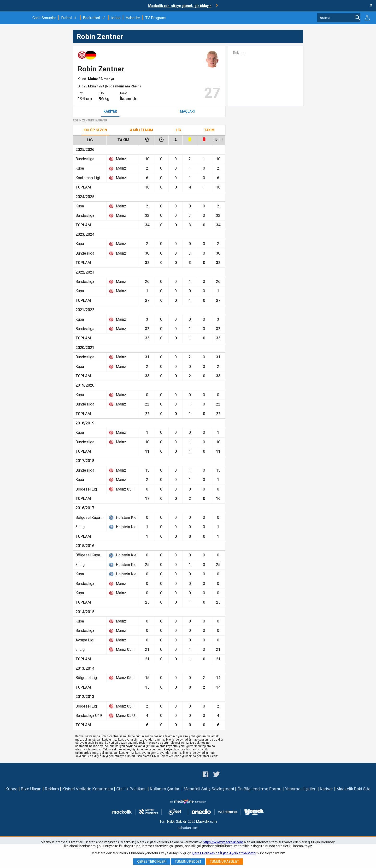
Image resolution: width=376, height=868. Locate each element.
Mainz (93, 79)
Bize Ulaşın (31, 789)
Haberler (133, 18)
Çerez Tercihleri (152, 862)
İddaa (116, 18)
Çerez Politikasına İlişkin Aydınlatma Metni (224, 853)
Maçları (187, 111)
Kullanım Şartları (165, 789)
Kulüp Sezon (95, 130)
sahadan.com (188, 828)
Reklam (52, 789)
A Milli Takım (141, 130)
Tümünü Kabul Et (224, 862)
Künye (12, 789)
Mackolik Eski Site (353, 789)
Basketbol (91, 18)
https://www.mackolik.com (223, 842)
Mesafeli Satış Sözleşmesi (209, 789)
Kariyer (110, 111)
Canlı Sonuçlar (44, 18)
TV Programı (156, 18)
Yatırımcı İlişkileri (301, 789)
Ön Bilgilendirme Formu (259, 789)
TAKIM (209, 130)
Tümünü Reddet (188, 862)
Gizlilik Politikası (131, 789)
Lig (178, 130)
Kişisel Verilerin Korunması (88, 789)
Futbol (66, 18)
